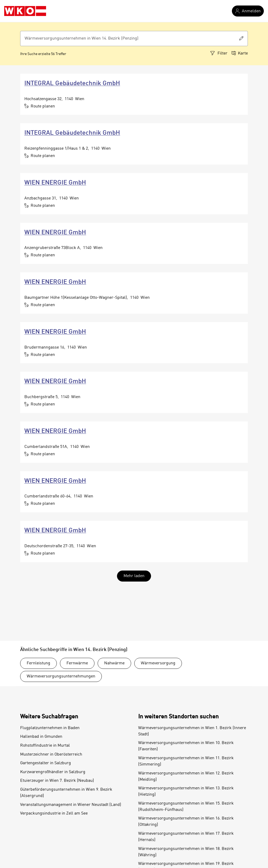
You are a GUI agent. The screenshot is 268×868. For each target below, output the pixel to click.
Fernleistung (38, 663)
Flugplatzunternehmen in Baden (50, 728)
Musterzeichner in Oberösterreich (51, 755)
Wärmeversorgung (158, 663)
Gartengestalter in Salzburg (46, 763)
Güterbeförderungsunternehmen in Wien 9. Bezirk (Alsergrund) (66, 793)
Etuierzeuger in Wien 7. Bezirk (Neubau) (57, 781)
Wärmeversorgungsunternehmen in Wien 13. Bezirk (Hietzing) (186, 791)
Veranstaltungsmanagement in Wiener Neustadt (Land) (71, 805)
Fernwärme (77, 663)
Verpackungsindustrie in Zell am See (54, 813)
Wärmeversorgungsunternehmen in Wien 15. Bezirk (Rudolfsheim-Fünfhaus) (186, 807)
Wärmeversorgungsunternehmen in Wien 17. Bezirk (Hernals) (186, 837)
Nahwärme (114, 663)
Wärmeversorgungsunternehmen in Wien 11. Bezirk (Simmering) (186, 761)
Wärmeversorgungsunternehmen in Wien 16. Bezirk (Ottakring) (186, 822)
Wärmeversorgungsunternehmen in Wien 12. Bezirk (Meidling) (186, 777)
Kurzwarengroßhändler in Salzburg (53, 772)
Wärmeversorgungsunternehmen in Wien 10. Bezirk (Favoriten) (186, 746)
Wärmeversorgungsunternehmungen (61, 676)
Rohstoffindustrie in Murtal (45, 746)
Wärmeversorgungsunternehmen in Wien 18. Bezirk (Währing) (186, 852)
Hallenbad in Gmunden (41, 737)
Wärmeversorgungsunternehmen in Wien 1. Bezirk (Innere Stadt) (192, 731)
